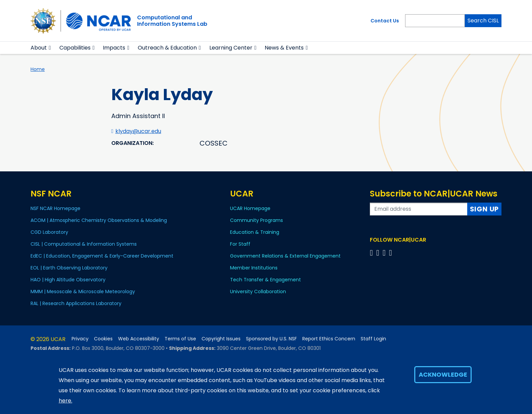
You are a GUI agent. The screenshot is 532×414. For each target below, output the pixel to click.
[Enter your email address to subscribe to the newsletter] (419, 209)
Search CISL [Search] (483, 21)
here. (65, 401)
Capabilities (75, 48)
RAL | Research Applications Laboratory (76, 303)
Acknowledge (443, 374)
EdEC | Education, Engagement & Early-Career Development (102, 256)
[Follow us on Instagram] (385, 253)
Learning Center (231, 48)
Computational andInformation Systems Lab (172, 21)
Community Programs (256, 220)
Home (38, 69)
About (39, 48)
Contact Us (385, 21)
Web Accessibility (139, 339)
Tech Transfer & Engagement (265, 280)
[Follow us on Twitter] (379, 253)
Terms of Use (180, 339)
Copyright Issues (221, 339)
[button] (50, 48)
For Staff (240, 244)
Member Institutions (254, 268)
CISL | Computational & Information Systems (84, 244)
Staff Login (373, 339)
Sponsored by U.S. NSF (271, 339)
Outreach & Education (167, 48)
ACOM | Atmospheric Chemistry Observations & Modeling (99, 220)
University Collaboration (258, 291)
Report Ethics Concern (329, 339)
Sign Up (484, 209)
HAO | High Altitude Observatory (68, 280)
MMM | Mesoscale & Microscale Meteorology (83, 291)
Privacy (80, 339)
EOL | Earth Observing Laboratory (69, 268)
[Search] (435, 21)
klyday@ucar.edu (138, 131)
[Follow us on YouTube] (391, 253)
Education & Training (255, 232)
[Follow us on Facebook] (372, 253)
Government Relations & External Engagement (285, 256)
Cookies (103, 339)
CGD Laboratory (49, 232)
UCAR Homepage (250, 208)
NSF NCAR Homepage (55, 208)
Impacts (114, 48)
